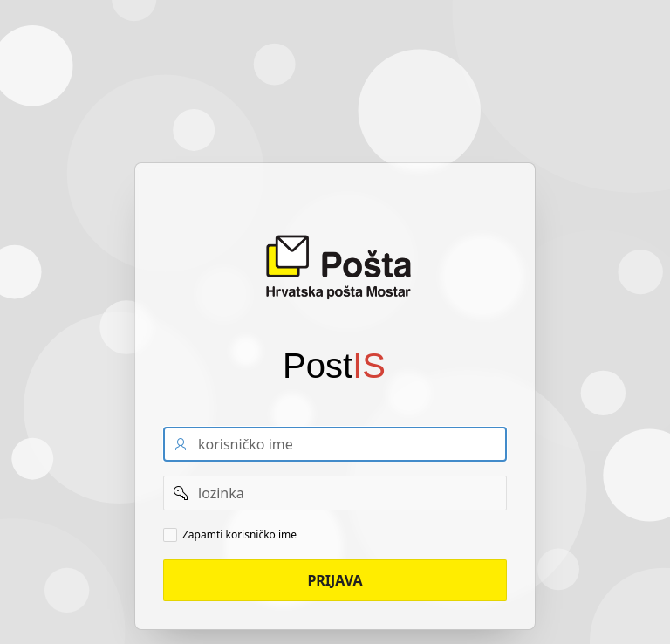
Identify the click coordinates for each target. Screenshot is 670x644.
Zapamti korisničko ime (239, 535)
